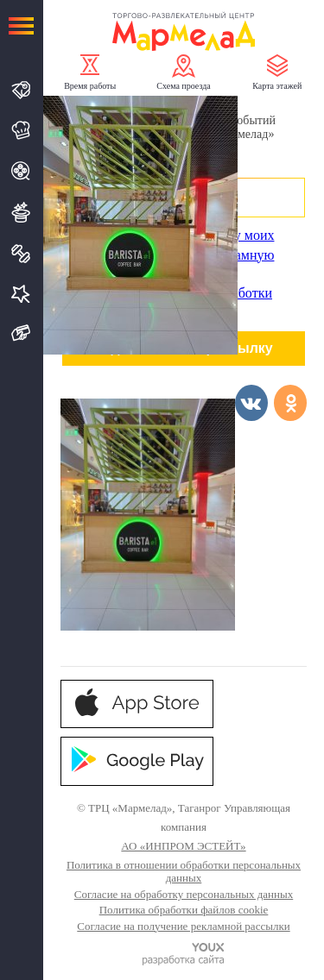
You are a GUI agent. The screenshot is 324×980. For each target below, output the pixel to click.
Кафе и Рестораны (21, 130)
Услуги (21, 294)
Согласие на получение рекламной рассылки (183, 926)
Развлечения (21, 212)
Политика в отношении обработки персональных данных (184, 872)
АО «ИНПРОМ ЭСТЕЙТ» (183, 846)
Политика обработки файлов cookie (184, 910)
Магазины (21, 90)
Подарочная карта (21, 333)
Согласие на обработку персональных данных (184, 894)
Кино (21, 171)
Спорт (21, 254)
